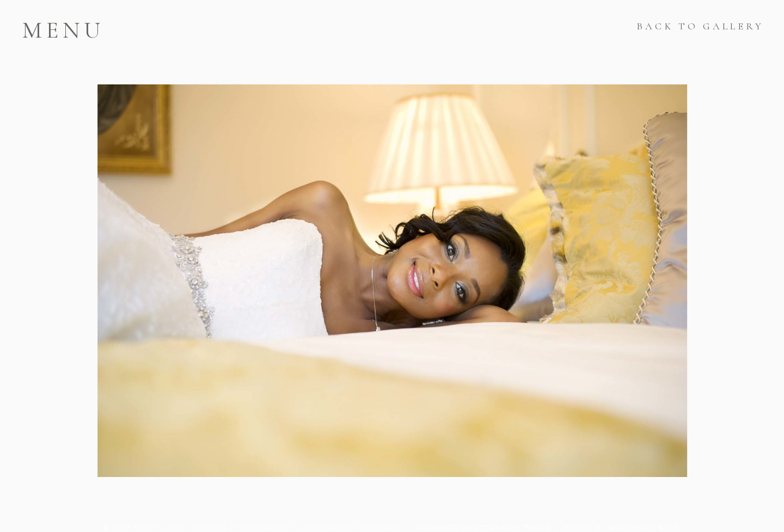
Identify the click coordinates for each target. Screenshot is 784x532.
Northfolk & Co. (645, 528)
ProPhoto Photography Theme (484, 528)
